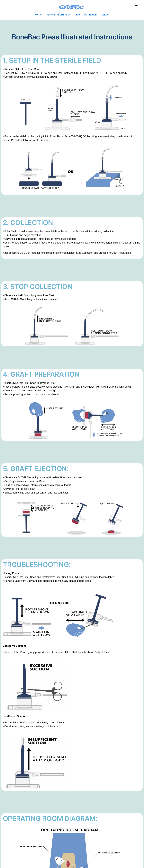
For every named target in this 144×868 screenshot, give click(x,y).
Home (38, 15)
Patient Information (85, 15)
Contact (105, 15)
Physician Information (58, 15)
